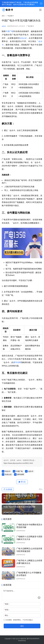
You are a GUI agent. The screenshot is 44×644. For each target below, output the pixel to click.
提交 (22, 626)
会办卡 (31, 471)
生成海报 (8, 489)
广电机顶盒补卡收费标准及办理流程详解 (29, 526)
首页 (3, 16)
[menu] (40, 10)
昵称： (7, 604)
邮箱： (7, 610)
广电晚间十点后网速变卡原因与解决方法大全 (29, 538)
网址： (7, 615)
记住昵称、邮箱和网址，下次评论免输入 (18, 620)
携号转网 (17, 362)
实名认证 (23, 38)
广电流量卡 (30, 26)
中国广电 (9, 31)
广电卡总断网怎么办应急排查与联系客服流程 (29, 550)
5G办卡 (8, 471)
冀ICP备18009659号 (33, 639)
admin (4, 26)
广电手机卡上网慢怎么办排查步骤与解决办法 (29, 562)
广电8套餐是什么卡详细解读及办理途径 (29, 574)
